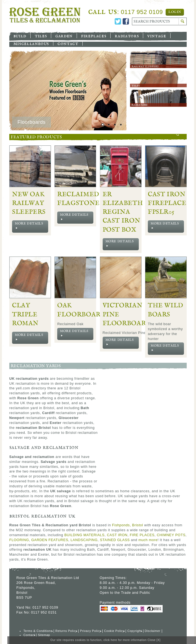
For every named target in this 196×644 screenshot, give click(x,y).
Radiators (127, 36)
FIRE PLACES (142, 535)
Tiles (41, 36)
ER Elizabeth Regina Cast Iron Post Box (123, 212)
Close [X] (154, 640)
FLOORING (19, 540)
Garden (64, 36)
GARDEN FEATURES (50, 540)
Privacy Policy (90, 631)
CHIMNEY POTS (171, 535)
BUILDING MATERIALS (84, 535)
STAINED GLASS (115, 540)
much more (148, 540)
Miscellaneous (31, 43)
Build (20, 36)
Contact (68, 43)
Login (175, 12)
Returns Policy (66, 631)
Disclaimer (153, 631)
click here (110, 640)
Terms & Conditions (38, 631)
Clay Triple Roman (25, 314)
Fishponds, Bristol (127, 525)
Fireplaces (94, 36)
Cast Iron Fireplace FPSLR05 (167, 203)
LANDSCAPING (84, 540)
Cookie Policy (114, 631)
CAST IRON (117, 535)
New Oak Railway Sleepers (29, 203)
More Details (29, 226)
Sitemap (44, 635)
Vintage (157, 36)
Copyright (134, 631)
